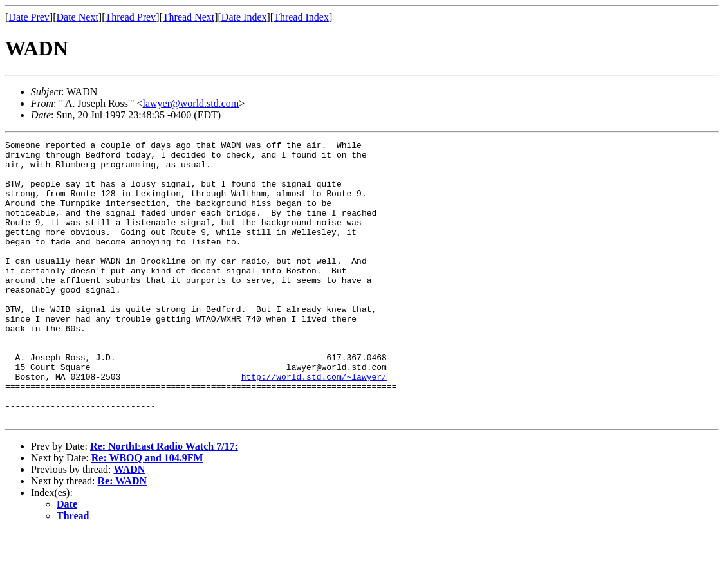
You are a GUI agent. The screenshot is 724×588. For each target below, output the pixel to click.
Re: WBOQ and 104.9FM (147, 514)
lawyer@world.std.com (191, 103)
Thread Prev (130, 17)
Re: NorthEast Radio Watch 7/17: (164, 502)
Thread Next (189, 17)
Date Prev (29, 17)
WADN (129, 525)
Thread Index (301, 17)
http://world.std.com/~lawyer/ (314, 425)
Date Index (244, 17)
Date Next (78, 17)
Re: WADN (123, 537)
